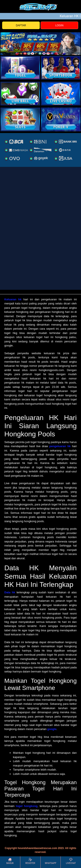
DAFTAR (21, 25)
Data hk (10, 592)
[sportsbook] (20, 94)
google (52, 729)
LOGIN (59, 25)
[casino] (61, 94)
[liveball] (61, 119)
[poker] (20, 119)
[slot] (61, 68)
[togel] (20, 68)
